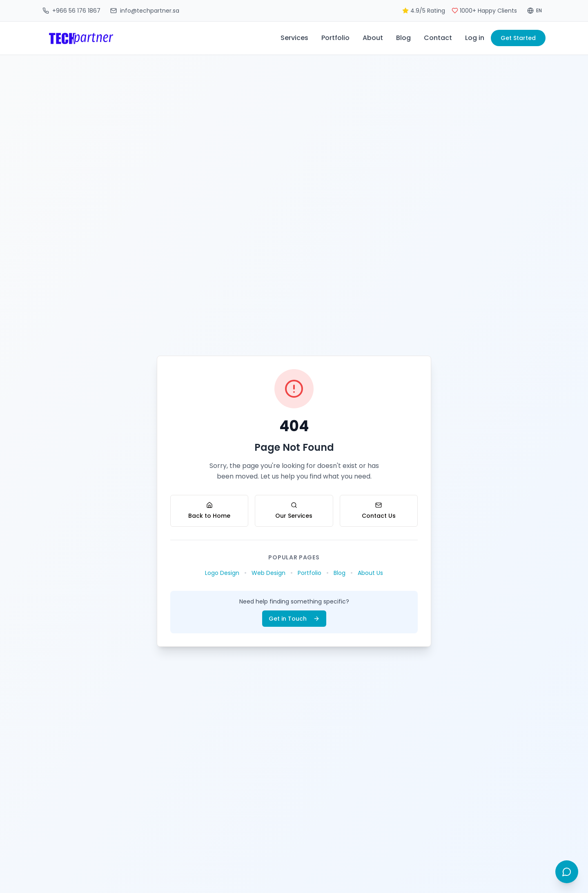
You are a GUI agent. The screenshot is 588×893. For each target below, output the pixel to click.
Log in (475, 38)
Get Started (518, 38)
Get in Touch (294, 619)
